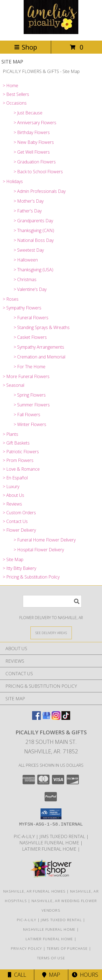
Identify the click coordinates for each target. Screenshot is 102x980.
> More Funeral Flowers (26, 376)
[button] (51, 814)
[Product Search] (52, 601)
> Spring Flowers (30, 395)
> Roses (11, 299)
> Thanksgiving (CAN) (34, 230)
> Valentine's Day (30, 289)
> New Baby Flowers (34, 142)
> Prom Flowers (18, 460)
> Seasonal (13, 385)
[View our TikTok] (66, 718)
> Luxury (11, 486)
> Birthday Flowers (32, 132)
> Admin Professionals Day (40, 191)
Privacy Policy (27, 948)
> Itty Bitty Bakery (19, 568)
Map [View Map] (51, 975)
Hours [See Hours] (85, 975)
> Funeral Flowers (31, 318)
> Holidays (13, 181)
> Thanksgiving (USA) (33, 270)
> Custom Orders (19, 513)
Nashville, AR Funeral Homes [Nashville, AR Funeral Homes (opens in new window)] (34, 891)
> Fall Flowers (27, 415)
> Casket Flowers (30, 337)
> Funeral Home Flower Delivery (45, 540)
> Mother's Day (29, 201)
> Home (10, 86)
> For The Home (30, 367)
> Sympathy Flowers (22, 308)
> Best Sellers (16, 94)
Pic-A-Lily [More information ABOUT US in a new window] (25, 836)
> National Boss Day (34, 240)
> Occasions (15, 103)
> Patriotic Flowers (21, 452)
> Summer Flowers (32, 405)
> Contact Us (15, 521)
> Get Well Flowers (32, 152)
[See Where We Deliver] (51, 633)
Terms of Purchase (67, 948)
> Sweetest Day (29, 250)
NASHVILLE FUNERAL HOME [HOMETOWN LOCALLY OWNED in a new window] (50, 843)
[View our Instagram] (56, 718)
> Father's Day (28, 211)
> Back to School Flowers (38, 172)
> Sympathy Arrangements (39, 347)
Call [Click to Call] (17, 975)
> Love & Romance (21, 469)
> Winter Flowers (30, 424)
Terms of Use (51, 958)
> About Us (13, 495)
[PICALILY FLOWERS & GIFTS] (51, 33)
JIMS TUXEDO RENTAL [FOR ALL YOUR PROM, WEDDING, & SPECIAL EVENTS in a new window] (63, 836)
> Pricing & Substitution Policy (31, 577)
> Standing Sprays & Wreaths (42, 327)
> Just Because (28, 113)
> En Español (15, 478)
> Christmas (25, 279)
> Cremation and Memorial (39, 357)
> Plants (10, 434)
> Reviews (12, 504)
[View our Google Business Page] (46, 718)
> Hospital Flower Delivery (39, 550)
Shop (26, 47)
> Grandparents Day (33, 221)
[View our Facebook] (36, 718)
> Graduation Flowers (35, 162)
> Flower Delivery (19, 530)
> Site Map (13, 559)
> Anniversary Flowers (35, 123)
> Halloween (26, 260)
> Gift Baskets (16, 443)
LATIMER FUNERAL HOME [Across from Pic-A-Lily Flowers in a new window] (50, 849)
